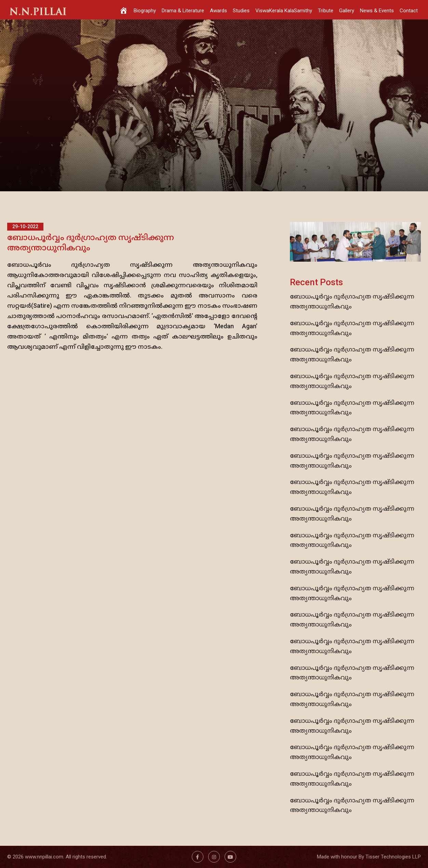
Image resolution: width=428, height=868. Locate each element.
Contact (409, 11)
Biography (145, 11)
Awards (218, 11)
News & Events (377, 11)
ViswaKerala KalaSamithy (284, 11)
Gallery (347, 11)
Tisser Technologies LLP (393, 857)
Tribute (326, 11)
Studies (241, 11)
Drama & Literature (183, 11)
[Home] (124, 10)
